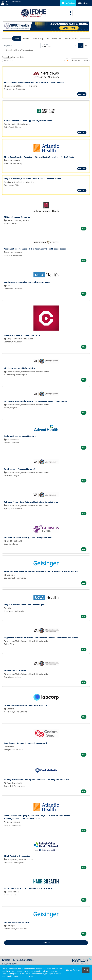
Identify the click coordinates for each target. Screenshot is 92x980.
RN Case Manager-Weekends (17, 217)
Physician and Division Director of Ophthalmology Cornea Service (34, 82)
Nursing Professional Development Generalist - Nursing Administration (37, 779)
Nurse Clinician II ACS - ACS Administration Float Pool (28, 888)
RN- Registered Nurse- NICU (17, 922)
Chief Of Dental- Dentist (15, 670)
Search (16, 38)
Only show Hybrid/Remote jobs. (20, 50)
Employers (84, 3)
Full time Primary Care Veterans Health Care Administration (31, 502)
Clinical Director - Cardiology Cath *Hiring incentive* (28, 537)
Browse (26, 38)
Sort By (7, 60)
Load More (46, 943)
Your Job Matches (54, 38)
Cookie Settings (73, 970)
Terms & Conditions (23, 960)
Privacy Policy (9, 964)
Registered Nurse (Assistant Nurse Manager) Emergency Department (36, 401)
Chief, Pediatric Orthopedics (17, 856)
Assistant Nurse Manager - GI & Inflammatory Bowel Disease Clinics (35, 249)
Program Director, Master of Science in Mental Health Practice (32, 179)
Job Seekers (68, 3)
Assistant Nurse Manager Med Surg (20, 436)
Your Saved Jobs (72, 38)
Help (6, 960)
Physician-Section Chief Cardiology (20, 368)
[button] (86, 46)
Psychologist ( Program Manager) (20, 469)
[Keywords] (22, 46)
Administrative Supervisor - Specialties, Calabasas (27, 282)
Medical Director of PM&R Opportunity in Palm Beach (28, 121)
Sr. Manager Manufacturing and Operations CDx (26, 705)
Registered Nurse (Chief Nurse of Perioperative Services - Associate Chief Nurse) (41, 638)
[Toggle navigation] (70, 13)
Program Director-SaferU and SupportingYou (25, 605)
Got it (86, 970)
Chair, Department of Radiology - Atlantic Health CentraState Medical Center (39, 157)
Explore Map (38, 38)
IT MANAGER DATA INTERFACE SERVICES (22, 335)
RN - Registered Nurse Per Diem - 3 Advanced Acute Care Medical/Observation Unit (41, 571)
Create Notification (80, 60)
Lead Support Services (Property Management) (25, 743)
